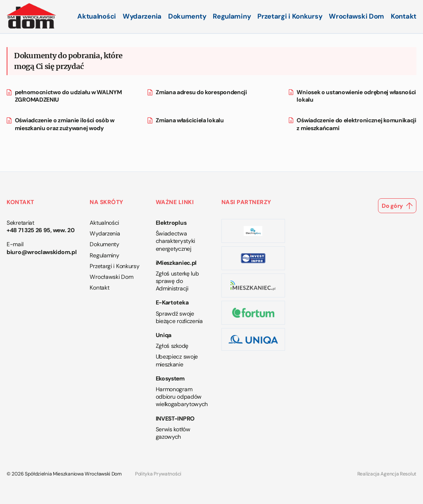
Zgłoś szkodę (172, 346)
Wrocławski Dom (356, 17)
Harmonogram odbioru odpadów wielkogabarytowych (182, 397)
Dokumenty (187, 17)
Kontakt (404, 17)
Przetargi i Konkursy (290, 17)
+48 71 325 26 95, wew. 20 (41, 230)
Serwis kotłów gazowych (173, 433)
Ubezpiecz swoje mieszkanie (177, 360)
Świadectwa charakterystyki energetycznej (176, 241)
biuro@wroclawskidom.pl (42, 252)
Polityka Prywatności (158, 474)
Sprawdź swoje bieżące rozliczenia (179, 317)
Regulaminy (232, 17)
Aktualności (97, 17)
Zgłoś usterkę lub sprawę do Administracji (177, 281)
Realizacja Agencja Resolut (387, 474)
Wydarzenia (142, 17)
